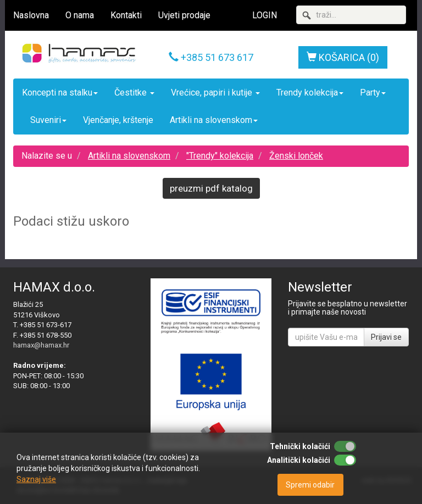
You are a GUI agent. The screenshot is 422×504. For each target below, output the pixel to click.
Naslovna (31, 15)
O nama (80, 15)
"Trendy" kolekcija (220, 156)
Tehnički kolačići (300, 446)
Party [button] (373, 93)
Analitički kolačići (299, 460)
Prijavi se (386, 337)
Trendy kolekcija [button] (310, 93)
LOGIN (265, 15)
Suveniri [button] (48, 120)
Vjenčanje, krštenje (118, 120)
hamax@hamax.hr (41, 345)
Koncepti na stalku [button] (60, 93)
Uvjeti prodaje (184, 15)
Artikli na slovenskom (129, 156)
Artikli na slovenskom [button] (214, 120)
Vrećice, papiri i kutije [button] (215, 93)
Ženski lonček (296, 156)
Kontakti (126, 15)
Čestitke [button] (134, 93)
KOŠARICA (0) (343, 57)
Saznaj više (36, 479)
